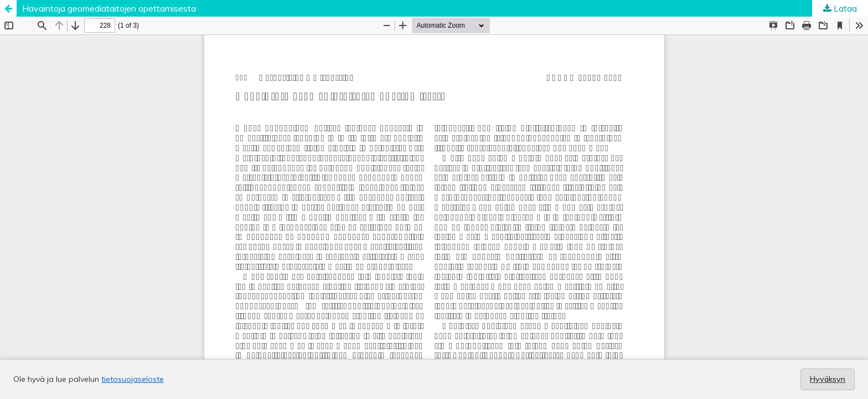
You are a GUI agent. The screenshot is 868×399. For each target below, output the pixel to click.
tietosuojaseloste (133, 379)
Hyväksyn (828, 379)
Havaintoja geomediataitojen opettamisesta (109, 8)
